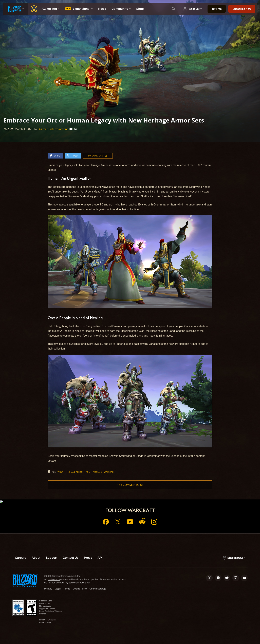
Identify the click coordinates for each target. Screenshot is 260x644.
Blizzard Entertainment (53, 129)
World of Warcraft (104, 472)
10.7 (88, 472)
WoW (60, 472)
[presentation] (15, 9)
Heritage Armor (74, 472)
